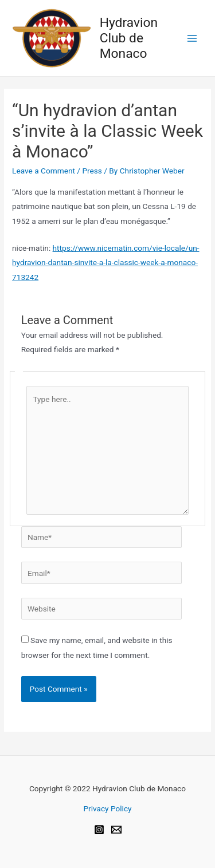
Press (92, 171)
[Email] (116, 830)
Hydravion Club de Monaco (129, 38)
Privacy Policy (107, 808)
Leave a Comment (44, 171)
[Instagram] (99, 830)
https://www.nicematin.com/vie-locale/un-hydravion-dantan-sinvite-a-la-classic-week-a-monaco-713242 (105, 263)
